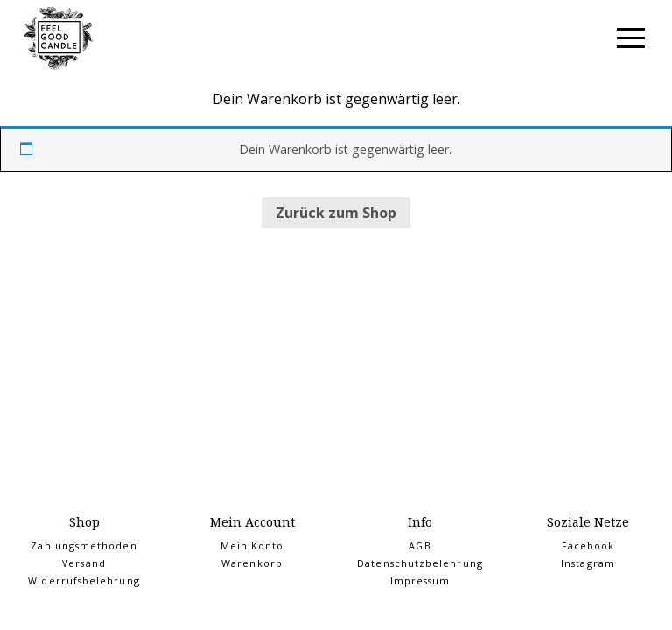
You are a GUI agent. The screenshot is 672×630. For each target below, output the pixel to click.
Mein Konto (252, 546)
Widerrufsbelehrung (84, 581)
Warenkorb (252, 563)
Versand (84, 563)
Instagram (588, 563)
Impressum (420, 581)
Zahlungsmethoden (84, 546)
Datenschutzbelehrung (420, 563)
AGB (420, 546)
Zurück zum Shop (336, 213)
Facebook (588, 546)
